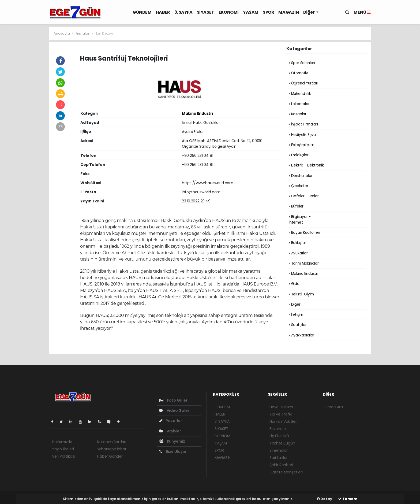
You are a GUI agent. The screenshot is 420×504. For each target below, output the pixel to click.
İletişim (296, 315)
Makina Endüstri (197, 114)
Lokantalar (299, 104)
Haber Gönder (110, 456)
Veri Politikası (63, 456)
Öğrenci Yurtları (303, 83)
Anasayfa (62, 33)
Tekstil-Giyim (301, 294)
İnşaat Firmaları (303, 124)
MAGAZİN (288, 12)
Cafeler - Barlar (304, 196)
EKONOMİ (229, 12)
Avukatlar (298, 253)
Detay (325, 499)
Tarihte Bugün (282, 443)
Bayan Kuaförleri (304, 233)
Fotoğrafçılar (301, 145)
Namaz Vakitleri (283, 421)
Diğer (309, 12)
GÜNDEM (142, 12)
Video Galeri (175, 410)
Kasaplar (298, 114)
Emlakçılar (299, 155)
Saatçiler (298, 325)
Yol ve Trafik (281, 414)
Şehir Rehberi (281, 465)
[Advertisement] (25, 107)
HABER (163, 12)
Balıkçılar (297, 243)
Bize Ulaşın (173, 451)
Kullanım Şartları (112, 442)
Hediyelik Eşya (302, 135)
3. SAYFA (183, 12)
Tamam (348, 499)
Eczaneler (278, 429)
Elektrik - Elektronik (306, 165)
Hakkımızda (62, 442)
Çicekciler (299, 186)
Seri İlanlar (279, 458)
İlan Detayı (104, 33)
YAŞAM (251, 12)
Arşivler (170, 431)
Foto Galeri (174, 400)
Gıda (294, 284)
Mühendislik (300, 94)
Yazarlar (171, 421)
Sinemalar (279, 450)
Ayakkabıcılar (301, 335)
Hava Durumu (282, 407)
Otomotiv (298, 73)
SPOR (268, 12)
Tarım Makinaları (304, 263)
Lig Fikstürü (279, 436)
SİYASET (206, 12)
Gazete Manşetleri (286, 472)
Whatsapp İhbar (112, 449)
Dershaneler (301, 176)
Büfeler (296, 206)
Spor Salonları (302, 63)
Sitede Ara (334, 407)
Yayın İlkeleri (63, 449)
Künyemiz (172, 441)
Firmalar (82, 33)
